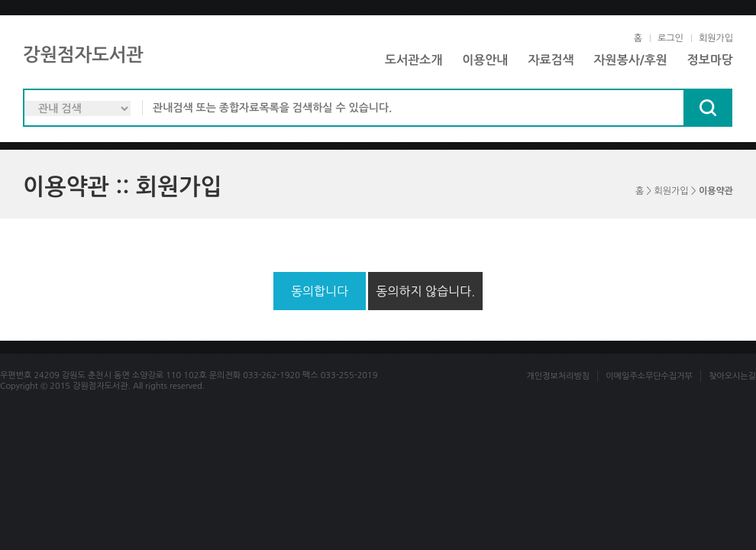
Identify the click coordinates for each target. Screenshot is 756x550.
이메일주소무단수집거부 (649, 376)
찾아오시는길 (732, 376)
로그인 (670, 38)
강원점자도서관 (83, 55)
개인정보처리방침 (558, 376)
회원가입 (716, 38)
